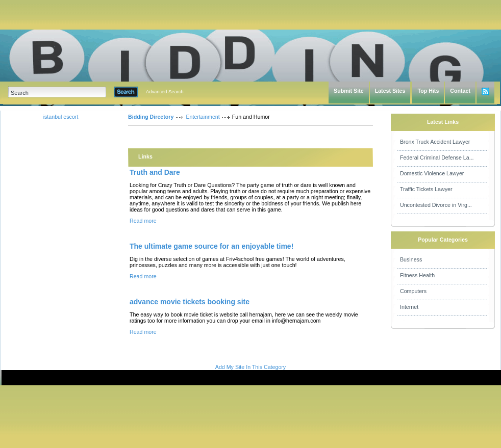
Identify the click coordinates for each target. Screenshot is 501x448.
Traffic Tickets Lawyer (426, 189)
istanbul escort (61, 117)
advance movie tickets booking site (190, 302)
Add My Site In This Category (251, 367)
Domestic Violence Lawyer (432, 173)
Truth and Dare (155, 172)
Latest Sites (390, 91)
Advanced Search (165, 92)
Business (411, 259)
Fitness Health (417, 275)
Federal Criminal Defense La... (437, 157)
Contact (460, 91)
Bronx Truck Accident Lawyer (435, 142)
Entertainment (203, 117)
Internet (409, 307)
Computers (413, 291)
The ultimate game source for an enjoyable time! (211, 246)
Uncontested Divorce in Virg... (436, 205)
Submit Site (349, 91)
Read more (143, 221)
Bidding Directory (151, 117)
